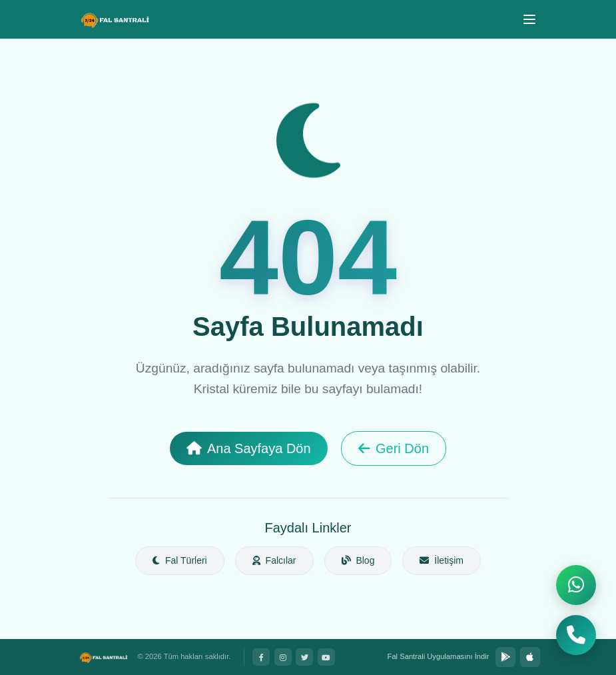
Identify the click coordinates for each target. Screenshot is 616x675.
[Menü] (529, 19)
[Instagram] (283, 657)
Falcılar (274, 560)
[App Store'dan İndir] (530, 657)
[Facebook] (261, 657)
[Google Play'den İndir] (505, 657)
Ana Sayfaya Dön (249, 448)
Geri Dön (394, 448)
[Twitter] (304, 657)
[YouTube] (326, 657)
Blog (358, 560)
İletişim (441, 560)
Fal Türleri (180, 560)
